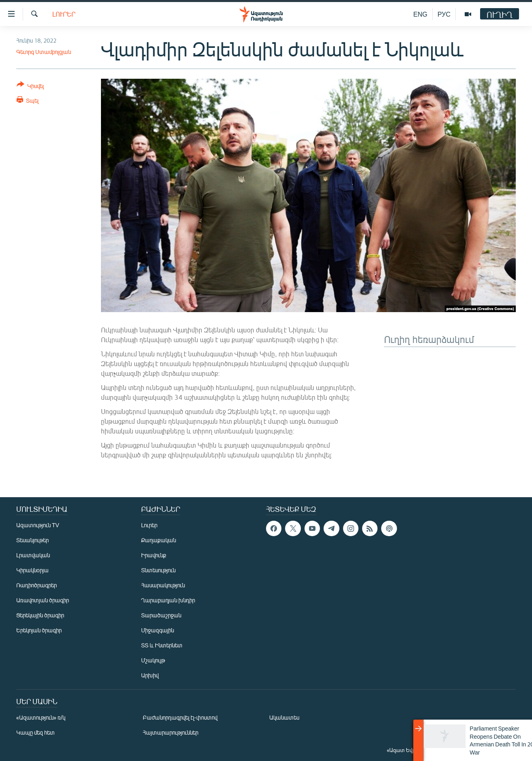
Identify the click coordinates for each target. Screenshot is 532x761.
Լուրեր (64, 14)
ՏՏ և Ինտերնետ (162, 645)
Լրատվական (33, 555)
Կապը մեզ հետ (35, 732)
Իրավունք (154, 555)
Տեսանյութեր (32, 540)
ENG (420, 14)
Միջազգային (158, 630)
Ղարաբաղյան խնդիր (168, 600)
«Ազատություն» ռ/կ (41, 717)
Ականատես (284, 717)
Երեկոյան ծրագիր (39, 630)
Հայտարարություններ (171, 732)
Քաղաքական (159, 540)
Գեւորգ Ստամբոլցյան (44, 52)
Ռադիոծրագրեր (36, 585)
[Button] (30, 87)
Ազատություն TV (38, 525)
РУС (444, 14)
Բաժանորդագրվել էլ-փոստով (180, 717)
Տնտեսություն (158, 570)
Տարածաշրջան (161, 615)
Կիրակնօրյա (32, 570)
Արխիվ (150, 675)
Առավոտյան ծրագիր (43, 600)
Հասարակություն (163, 585)
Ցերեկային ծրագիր (40, 615)
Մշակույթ (153, 660)
